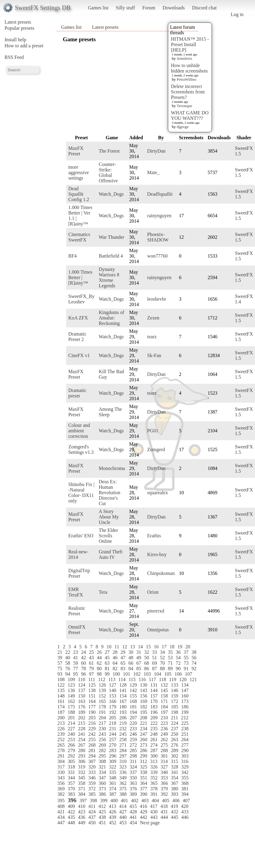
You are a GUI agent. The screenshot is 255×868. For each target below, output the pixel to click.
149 (71, 696)
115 (132, 679)
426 (113, 812)
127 (113, 685)
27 (107, 652)
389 (133, 794)
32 (147, 652)
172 (175, 701)
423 (82, 812)
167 (123, 701)
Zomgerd (156, 449)
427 (123, 812)
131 (154, 685)
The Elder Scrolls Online (108, 536)
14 (140, 647)
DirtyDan (156, 151)
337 (133, 772)
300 (154, 756)
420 (185, 806)
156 (144, 696)
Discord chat (204, 8)
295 (102, 756)
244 (113, 734)
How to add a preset (24, 46)
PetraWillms (186, 79)
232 (123, 729)
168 (133, 701)
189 (82, 712)
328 (175, 767)
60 (83, 663)
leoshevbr (157, 299)
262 (164, 740)
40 (68, 658)
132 (164, 685)
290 (185, 750)
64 (115, 663)
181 (133, 707)
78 (83, 669)
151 (92, 696)
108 (61, 679)
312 (143, 761)
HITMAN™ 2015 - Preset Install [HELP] (190, 44)
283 (113, 750)
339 (154, 772)
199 (185, 712)
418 (164, 806)
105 (168, 674)
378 (154, 789)
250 (175, 734)
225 (185, 723)
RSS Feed (14, 57)
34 (162, 652)
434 (61, 817)
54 (178, 658)
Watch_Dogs (111, 194)
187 (61, 712)
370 (71, 789)
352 (154, 778)
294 (92, 756)
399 (104, 800)
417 (154, 806)
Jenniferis (184, 58)
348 (113, 778)
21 (60, 652)
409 (71, 806)
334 (102, 772)
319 (82, 767)
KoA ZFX (78, 318)
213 (61, 723)
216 (92, 723)
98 (99, 674)
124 (82, 685)
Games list (98, 8)
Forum (149, 8)
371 (82, 789)
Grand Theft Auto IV (110, 554)
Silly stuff (126, 8)
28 (115, 652)
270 (113, 745)
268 (92, 745)
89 (170, 669)
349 (123, 778)
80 (99, 669)
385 (92, 794)
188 (71, 712)
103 (147, 674)
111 (92, 679)
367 (175, 783)
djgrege (183, 127)
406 (176, 800)
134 (185, 685)
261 (154, 740)
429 (144, 812)
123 (71, 685)
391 (154, 794)
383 (71, 794)
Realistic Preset (77, 611)
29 (123, 652)
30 (131, 652)
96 (83, 674)
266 (71, 745)
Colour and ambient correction (79, 431)
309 (113, 761)
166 (113, 701)
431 (164, 812)
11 (117, 647)
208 (144, 718)
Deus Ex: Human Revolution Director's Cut (109, 493)
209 (154, 718)
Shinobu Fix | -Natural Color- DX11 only (81, 493)
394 (185, 794)
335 (113, 772)
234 (144, 729)
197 (164, 712)
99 (107, 674)
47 (123, 658)
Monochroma (112, 468)
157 (154, 696)
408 (61, 806)
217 (102, 723)
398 (93, 800)
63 (107, 663)
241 (82, 734)
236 (164, 729)
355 (185, 778)
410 (82, 806)
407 (186, 800)
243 (102, 734)
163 (82, 701)
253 (71, 740)
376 (133, 789)
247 (144, 734)
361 (113, 783)
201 (71, 718)
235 (154, 729)
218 (113, 723)
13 (132, 647)
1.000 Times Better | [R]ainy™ (80, 277)
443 (154, 817)
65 (123, 663)
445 (175, 817)
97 (91, 674)
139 (102, 690)
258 (123, 740)
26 (99, 652)
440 (123, 817)
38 (194, 652)
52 (162, 658)
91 (186, 669)
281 (92, 750)
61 (91, 663)
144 (154, 690)
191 (102, 712)
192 (113, 712)
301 (164, 756)
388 (123, 794)
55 (186, 658)
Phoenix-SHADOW (158, 237)
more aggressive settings (79, 172)
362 (123, 783)
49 (139, 658)
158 (164, 696)
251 (185, 734)
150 (82, 696)
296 (113, 756)
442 (144, 817)
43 (91, 658)
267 (82, 745)
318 (71, 767)
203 (92, 718)
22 (68, 652)
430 (154, 812)
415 (133, 806)
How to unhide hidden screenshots (189, 68)
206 (123, 718)
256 (102, 740)
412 (102, 806)
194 (133, 712)
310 (123, 761)
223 (164, 723)
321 (102, 767)
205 (113, 718)
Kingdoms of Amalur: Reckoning (111, 318)
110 (82, 679)
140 (113, 690)
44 (99, 658)
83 (123, 669)
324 (133, 767)
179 (113, 707)
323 (123, 767)
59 (76, 663)
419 (174, 806)
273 (144, 745)
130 (144, 685)
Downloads (173, 8)
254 (82, 740)
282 (102, 750)
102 (137, 674)
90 (178, 669)
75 (60, 669)
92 (194, 669)
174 (61, 707)
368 (185, 783)
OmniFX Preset (77, 630)
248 (154, 734)
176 (82, 707)
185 (175, 707)
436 (82, 817)
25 (91, 652)
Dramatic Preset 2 (77, 337)
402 (135, 800)
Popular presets (19, 28)
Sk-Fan (154, 355)
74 (194, 663)
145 (164, 690)
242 (92, 734)
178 (102, 707)
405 (166, 800)
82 (115, 669)
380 (175, 789)
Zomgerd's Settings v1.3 (81, 449)
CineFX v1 (79, 355)
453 (123, 823)
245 (123, 734)
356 (61, 783)
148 (61, 696)
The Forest (109, 151)
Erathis (154, 536)
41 (76, 658)
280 (82, 750)
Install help (15, 40)
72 (178, 663)
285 (133, 750)
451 (102, 823)
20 (188, 647)
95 (76, 674)
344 (71, 778)
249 (164, 734)
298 (133, 756)
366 (164, 783)
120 (183, 679)
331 (71, 772)
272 (133, 745)
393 (175, 794)
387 (113, 794)
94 (68, 674)
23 (76, 652)
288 (164, 750)
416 (143, 806)
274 (154, 745)
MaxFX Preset (76, 151)
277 (185, 745)
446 (185, 817)
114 (122, 679)
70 (162, 663)
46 (115, 658)
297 (123, 756)
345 (82, 778)
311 (133, 761)
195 (144, 712)
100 (116, 674)
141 (123, 690)
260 (144, 740)
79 (91, 669)
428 (133, 812)
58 (68, 663)
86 (147, 669)
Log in (237, 14)
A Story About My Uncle (109, 517)
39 (60, 658)
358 (82, 783)
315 (174, 761)
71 (170, 663)
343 (61, 778)
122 (61, 685)
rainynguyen (159, 216)
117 (152, 679)
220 (133, 723)
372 (92, 789)
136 (71, 690)
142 (133, 690)
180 (123, 707)
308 (102, 761)
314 (164, 761)
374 (113, 789)
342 (185, 772)
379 (164, 789)
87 (155, 669)
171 (164, 701)
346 (92, 778)
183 (154, 707)
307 (92, 761)
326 (154, 767)
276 (175, 745)
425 (102, 812)
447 (61, 823)
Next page (150, 823)
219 (123, 723)
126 (102, 685)
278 (61, 750)
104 (158, 674)
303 (185, 756)
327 (164, 767)
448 (71, 823)
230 (102, 729)
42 (83, 658)
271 (123, 745)
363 (133, 783)
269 (102, 745)
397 (83, 800)
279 (71, 750)
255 (92, 740)
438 (102, 817)
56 (194, 658)
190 (92, 712)
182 (144, 707)
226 (61, 729)
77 (76, 669)
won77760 (158, 256)
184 (164, 707)
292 (71, 756)
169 (144, 701)
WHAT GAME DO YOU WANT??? (190, 115)
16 (156, 647)
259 (133, 740)
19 (180, 647)
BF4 (73, 256)
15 (148, 647)
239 (61, 734)
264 (185, 740)
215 (82, 723)
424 (92, 812)
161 (61, 701)
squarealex (158, 493)
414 (123, 806)
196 (154, 712)
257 (113, 740)
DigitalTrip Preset (79, 573)
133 (175, 685)
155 (133, 696)
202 (82, 718)
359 (92, 783)
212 (185, 718)
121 (193, 679)
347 (102, 778)
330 (61, 772)
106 (178, 674)
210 (164, 718)
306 (82, 761)
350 (133, 778)
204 (102, 718)
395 (61, 800)
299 (144, 756)
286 (144, 750)
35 (170, 652)
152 (102, 696)
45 (107, 658)
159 (175, 696)
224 (175, 723)
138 (92, 690)
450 (92, 823)
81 (107, 669)
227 (71, 729)
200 (61, 718)
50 (147, 658)
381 (185, 789)
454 (133, 823)
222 (154, 723)
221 (144, 723)
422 (71, 812)
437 (92, 817)
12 (124, 647)
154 (123, 696)
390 (144, 794)
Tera (103, 592)
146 (175, 690)
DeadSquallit (160, 194)
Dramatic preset (77, 393)
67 (139, 663)
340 (164, 772)
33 (155, 652)
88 (162, 669)
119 (173, 679)
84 (131, 669)
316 (185, 761)
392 (164, 794)
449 (82, 823)
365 (154, 783)
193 (123, 712)
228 (82, 729)
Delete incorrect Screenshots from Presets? (188, 92)
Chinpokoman (161, 573)
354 (175, 778)
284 (123, 750)
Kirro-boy (157, 554)
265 (61, 745)
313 (154, 761)
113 (112, 679)
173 (185, 701)
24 (83, 652)
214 (71, 723)
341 (175, 772)
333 (92, 772)
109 (71, 679)
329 (185, 767)
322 (113, 767)
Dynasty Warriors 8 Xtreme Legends (109, 277)
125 (92, 685)
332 (82, 772)
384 (82, 794)
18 (172, 647)
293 (82, 756)
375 (123, 789)
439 (113, 817)
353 (164, 778)
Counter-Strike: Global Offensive (108, 172)
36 (178, 652)
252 (61, 740)
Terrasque (184, 106)
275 (164, 745)
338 (144, 772)
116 (142, 679)
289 (175, 750)
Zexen (153, 318)
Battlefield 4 (111, 256)
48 (131, 658)
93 (60, 674)
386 (102, 794)
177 (92, 707)
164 (92, 701)
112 (102, 679)
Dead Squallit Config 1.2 (79, 194)
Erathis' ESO (81, 536)
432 (175, 812)
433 (185, 812)
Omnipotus (158, 630)
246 (133, 734)
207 (133, 718)
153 (113, 696)
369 (61, 789)
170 (154, 701)
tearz (152, 337)
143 (144, 690)
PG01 (153, 431)
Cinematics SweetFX (79, 237)
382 (61, 794)
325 (144, 767)
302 (175, 756)
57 (60, 663)
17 (164, 647)
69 (155, 663)
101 (127, 674)
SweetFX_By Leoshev (81, 299)
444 (164, 817)
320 (92, 767)
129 (133, 685)
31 (139, 652)
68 (147, 663)
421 (61, 812)
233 (133, 729)
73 (186, 663)
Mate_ (153, 172)
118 (163, 679)
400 (114, 800)
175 (71, 707)
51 (155, 658)
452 (113, 823)
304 (61, 761)
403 (145, 800)
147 (185, 690)
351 (144, 778)
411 (92, 806)
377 (144, 789)
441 (133, 817)
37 (186, 652)
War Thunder (111, 237)
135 (61, 690)
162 (71, 701)
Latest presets (18, 22)
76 (68, 669)
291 (61, 756)
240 (71, 734)
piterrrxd (156, 611)
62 (99, 663)
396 (72, 800)
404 (155, 800)
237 (175, 729)
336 (123, 772)
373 (102, 789)
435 (71, 817)
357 (71, 783)
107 (189, 674)
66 (131, 663)
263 (175, 740)
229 (92, 729)
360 (102, 783)
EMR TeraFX (76, 592)
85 (139, 669)
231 (113, 729)
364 (144, 783)
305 (71, 761)
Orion (153, 592)
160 (185, 696)
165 (102, 701)
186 (185, 707)
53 (170, 658)
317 (61, 767)
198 (175, 712)
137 (82, 690)
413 (112, 806)
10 (109, 647)
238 (185, 729)
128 (123, 685)
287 (154, 750)
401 (124, 800)
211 (174, 718)
